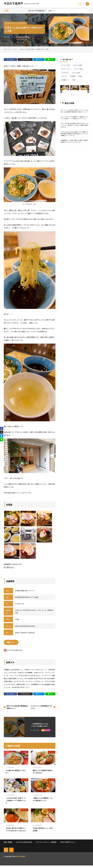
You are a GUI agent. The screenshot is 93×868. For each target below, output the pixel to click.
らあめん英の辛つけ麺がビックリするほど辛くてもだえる (15, 831)
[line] (2, 440)
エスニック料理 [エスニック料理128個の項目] (79, 65)
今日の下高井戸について (68, 844)
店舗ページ (11, 642)
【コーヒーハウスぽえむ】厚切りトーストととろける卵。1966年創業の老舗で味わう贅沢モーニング (74, 111)
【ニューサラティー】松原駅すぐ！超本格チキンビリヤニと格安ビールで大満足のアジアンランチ (74, 118)
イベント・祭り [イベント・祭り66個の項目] (67, 65)
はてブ (40, 59)
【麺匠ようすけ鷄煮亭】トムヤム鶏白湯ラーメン (42, 799)
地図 (37, 597)
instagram (31, 632)
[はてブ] (2, 436)
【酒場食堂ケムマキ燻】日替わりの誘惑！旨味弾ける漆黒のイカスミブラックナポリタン (74, 141)
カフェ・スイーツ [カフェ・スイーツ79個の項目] (67, 69)
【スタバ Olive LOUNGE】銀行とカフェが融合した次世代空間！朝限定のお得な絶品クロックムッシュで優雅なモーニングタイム (74, 134)
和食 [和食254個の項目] (81, 76)
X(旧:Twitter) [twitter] (26, 59)
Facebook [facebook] (11, 59)
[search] (88, 11)
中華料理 (25, 752)
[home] (6, 852)
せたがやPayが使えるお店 (24, 844)
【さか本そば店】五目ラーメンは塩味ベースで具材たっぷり (15, 800)
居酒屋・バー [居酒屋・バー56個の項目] (66, 80)
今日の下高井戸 (21, 4)
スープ (16, 37)
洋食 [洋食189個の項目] (75, 80)
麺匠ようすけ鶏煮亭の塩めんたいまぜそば (42, 772)
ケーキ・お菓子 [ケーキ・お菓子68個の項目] (79, 69)
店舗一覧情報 (8, 844)
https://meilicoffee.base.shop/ (25, 626)
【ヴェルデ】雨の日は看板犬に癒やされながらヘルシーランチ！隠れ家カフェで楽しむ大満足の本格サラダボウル (74, 125)
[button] (61, 91)
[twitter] (2, 432)
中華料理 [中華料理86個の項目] (74, 76)
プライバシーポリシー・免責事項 (46, 844)
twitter (17, 632)
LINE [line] (51, 59)
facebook (24, 632)
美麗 (27, 37)
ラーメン (8, 37)
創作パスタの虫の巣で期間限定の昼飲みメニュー (17, 707)
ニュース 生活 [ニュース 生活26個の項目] (77, 73)
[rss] (11, 852)
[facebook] (2, 428)
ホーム (8, 49)
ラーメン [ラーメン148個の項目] (65, 76)
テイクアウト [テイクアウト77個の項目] (66, 73)
